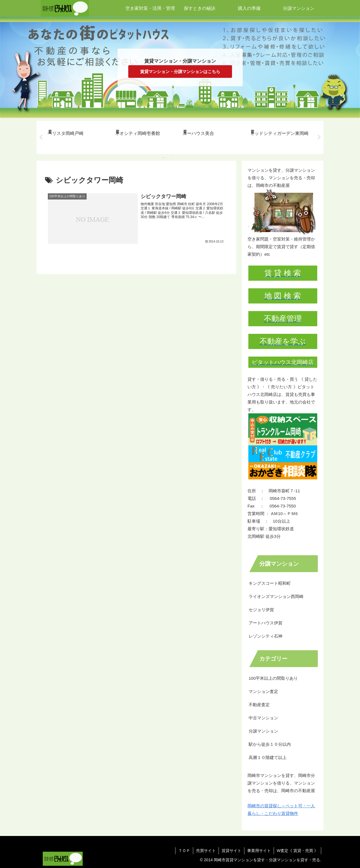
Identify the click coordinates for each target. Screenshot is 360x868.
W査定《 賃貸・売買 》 (297, 851)
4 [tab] (188, 158)
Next (319, 137)
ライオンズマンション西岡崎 (276, 596)
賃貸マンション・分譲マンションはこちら (180, 72)
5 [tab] (197, 158)
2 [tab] (172, 158)
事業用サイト (259, 851)
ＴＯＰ (184, 851)
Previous (41, 137)
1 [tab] (163, 158)
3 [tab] (180, 158)
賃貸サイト (231, 851)
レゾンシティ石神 (265, 636)
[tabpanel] (78, 136)
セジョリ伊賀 (261, 610)
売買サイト (206, 851)
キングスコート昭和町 (270, 583)
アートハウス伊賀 (265, 623)
